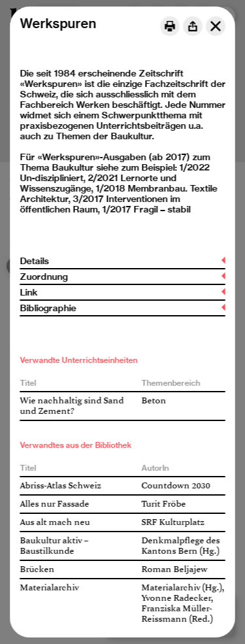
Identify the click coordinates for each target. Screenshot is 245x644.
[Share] (193, 26)
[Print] (170, 26)
